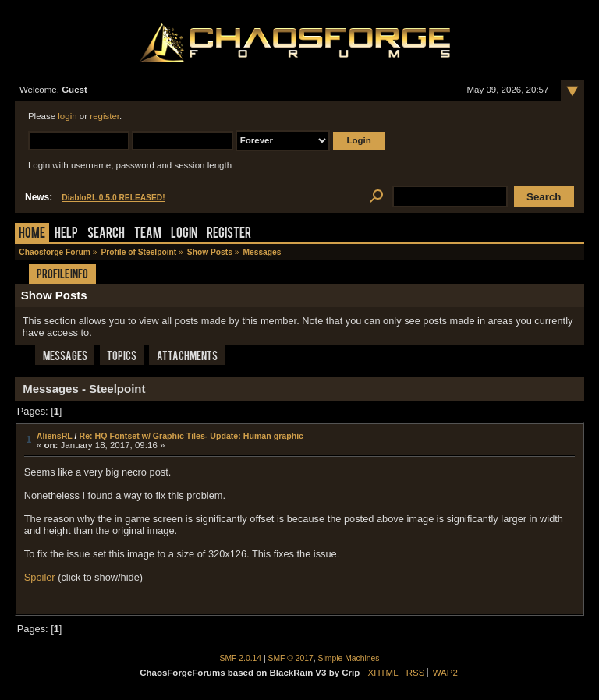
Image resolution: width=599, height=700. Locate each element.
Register (229, 234)
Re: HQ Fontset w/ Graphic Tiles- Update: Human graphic (191, 436)
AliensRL (55, 436)
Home (32, 234)
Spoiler (40, 577)
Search (106, 234)
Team (148, 234)
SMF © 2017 (291, 658)
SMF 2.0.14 (241, 658)
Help (66, 234)
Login (184, 234)
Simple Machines (349, 658)
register (105, 116)
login (67, 116)
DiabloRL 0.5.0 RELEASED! (113, 198)
